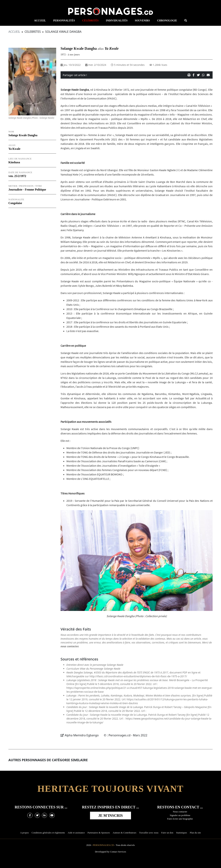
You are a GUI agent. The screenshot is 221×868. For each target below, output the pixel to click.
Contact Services (118, 852)
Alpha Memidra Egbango (82, 735)
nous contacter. (70, 646)
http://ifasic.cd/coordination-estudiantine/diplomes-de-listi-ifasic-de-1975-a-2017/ (138, 676)
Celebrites (33, 32)
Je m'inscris (110, 816)
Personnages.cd (103, 845)
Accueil (14, 32)
